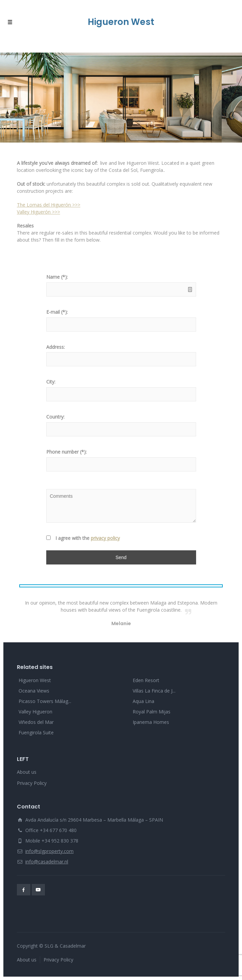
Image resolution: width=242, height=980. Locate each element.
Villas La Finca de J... (154, 691)
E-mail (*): (57, 312)
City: (51, 382)
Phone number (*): (66, 452)
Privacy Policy (32, 783)
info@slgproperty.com (49, 851)
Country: (55, 417)
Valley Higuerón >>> (38, 212)
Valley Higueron (35, 712)
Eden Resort (146, 680)
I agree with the (88, 538)
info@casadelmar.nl (47, 862)
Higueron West (35, 680)
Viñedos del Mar (36, 722)
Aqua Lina (143, 701)
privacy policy (105, 538)
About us (27, 772)
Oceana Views (34, 691)
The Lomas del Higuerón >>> (49, 205)
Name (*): (57, 277)
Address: (56, 347)
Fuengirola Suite (36, 732)
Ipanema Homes (151, 722)
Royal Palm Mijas (152, 712)
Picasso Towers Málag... (45, 701)
